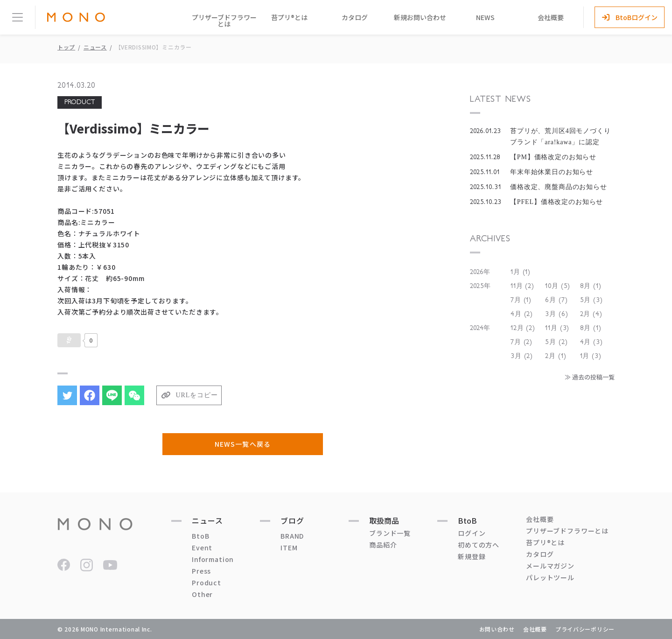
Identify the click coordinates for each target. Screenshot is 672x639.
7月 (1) (521, 300)
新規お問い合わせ (420, 17)
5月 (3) (591, 300)
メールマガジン (550, 566)
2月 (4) (591, 314)
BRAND (292, 536)
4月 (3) (591, 342)
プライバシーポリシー (585, 629)
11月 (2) (522, 286)
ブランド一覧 (390, 533)
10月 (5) (558, 286)
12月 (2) (523, 328)
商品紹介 (383, 545)
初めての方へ (479, 545)
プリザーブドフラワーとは (224, 21)
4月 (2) (522, 314)
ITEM (289, 548)
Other (202, 594)
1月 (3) (591, 356)
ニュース (95, 47)
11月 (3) (557, 328)
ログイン (472, 533)
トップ (66, 47)
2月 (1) (556, 356)
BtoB (200, 536)
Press (201, 571)
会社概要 (551, 17)
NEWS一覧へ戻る (242, 444)
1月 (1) (521, 272)
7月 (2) (521, 342)
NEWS (485, 17)
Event (202, 548)
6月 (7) (556, 300)
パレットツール (550, 577)
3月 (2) (522, 356)
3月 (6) (556, 314)
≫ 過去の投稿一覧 (590, 377)
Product (206, 583)
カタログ (355, 17)
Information (213, 559)
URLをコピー (197, 395)
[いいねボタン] (69, 340)
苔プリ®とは (289, 17)
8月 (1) (591, 286)
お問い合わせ (497, 629)
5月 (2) (556, 342)
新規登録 (472, 556)
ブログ (292, 520)
